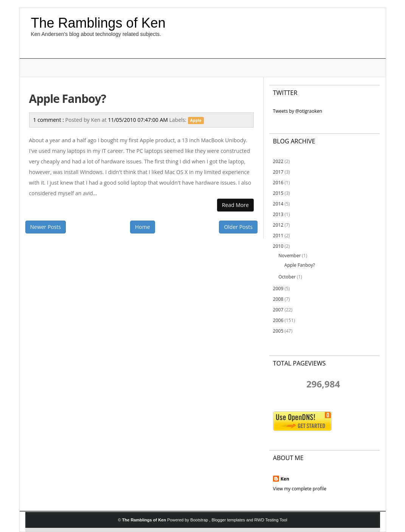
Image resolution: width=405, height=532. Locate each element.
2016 (278, 183)
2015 (278, 193)
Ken (285, 479)
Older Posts (238, 227)
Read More (235, 205)
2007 (278, 310)
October (287, 277)
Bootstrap (200, 520)
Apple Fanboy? (68, 99)
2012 (278, 225)
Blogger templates (229, 520)
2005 (278, 331)
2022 (278, 161)
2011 (278, 236)
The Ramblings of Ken (98, 23)
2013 (278, 214)
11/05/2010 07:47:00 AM (138, 120)
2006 (278, 320)
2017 (278, 172)
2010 (278, 246)
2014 (278, 204)
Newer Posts (46, 227)
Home (143, 227)
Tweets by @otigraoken (298, 111)
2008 (278, 299)
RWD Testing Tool (271, 520)
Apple (196, 120)
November (289, 256)
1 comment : (49, 120)
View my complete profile (300, 489)
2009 (278, 289)
